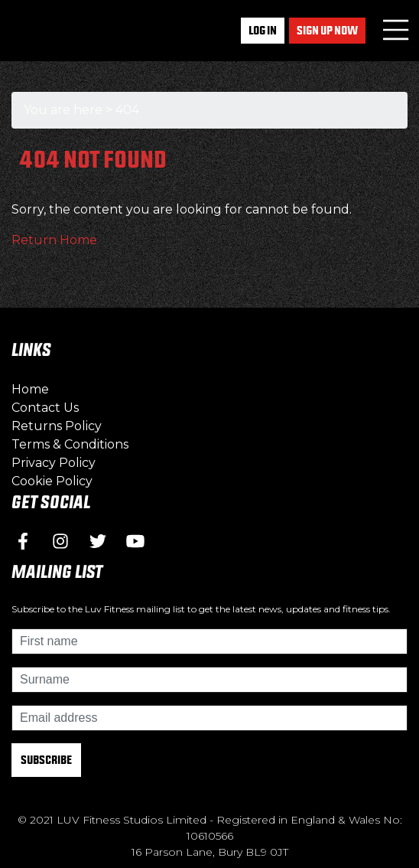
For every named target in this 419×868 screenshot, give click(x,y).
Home (30, 389)
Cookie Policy (52, 481)
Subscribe (46, 760)
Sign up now (327, 30)
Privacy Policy (54, 463)
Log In (263, 30)
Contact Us (45, 408)
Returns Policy (57, 426)
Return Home (54, 240)
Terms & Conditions (70, 444)
